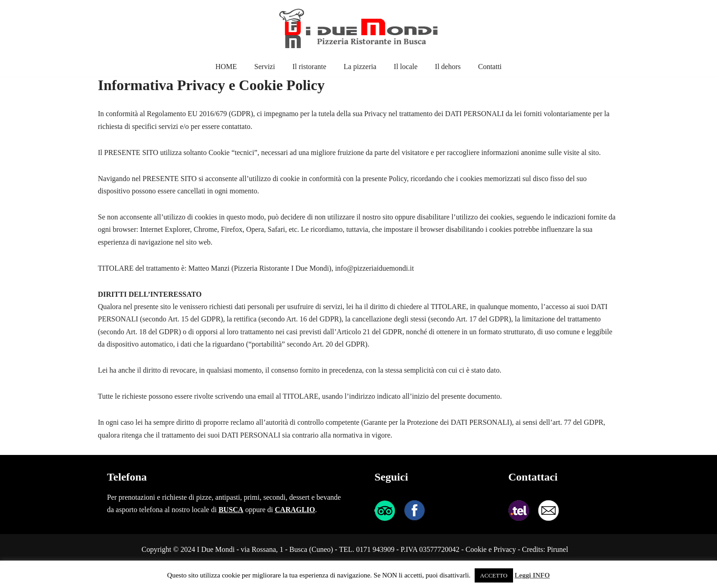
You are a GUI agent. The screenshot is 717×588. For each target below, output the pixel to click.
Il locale (406, 67)
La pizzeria (360, 67)
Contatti (490, 67)
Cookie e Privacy (491, 549)
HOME (226, 67)
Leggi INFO (532, 575)
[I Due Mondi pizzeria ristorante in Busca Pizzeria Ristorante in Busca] (358, 28)
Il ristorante (309, 67)
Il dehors (448, 67)
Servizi (265, 67)
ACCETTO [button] (494, 575)
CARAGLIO (295, 510)
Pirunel (557, 549)
